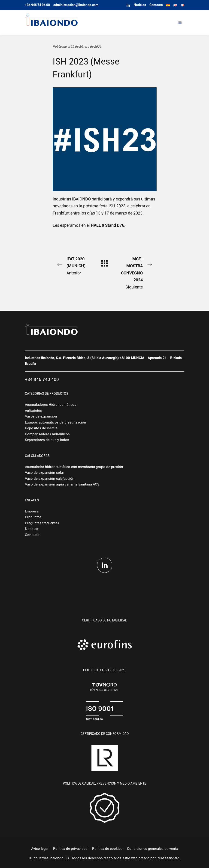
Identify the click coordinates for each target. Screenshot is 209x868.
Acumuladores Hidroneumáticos (51, 405)
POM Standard (168, 858)
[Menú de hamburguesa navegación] (180, 22)
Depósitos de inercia (41, 428)
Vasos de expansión (41, 416)
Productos (33, 517)
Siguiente (136, 272)
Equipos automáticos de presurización (56, 422)
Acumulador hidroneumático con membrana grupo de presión (74, 467)
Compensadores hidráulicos (47, 434)
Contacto (32, 535)
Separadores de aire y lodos (47, 440)
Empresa (32, 511)
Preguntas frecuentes (42, 523)
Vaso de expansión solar (44, 473)
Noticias (32, 529)
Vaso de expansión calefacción (50, 479)
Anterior (73, 265)
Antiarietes (33, 411)
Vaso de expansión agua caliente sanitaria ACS (62, 484)
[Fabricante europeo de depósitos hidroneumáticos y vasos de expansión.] (94, 22)
